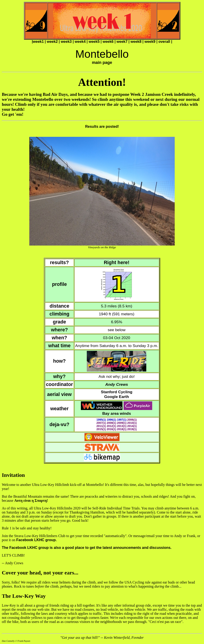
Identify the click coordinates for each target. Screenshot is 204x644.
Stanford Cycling (117, 392)
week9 (150, 42)
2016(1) (112, 429)
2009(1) (122, 423)
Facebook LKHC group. (37, 540)
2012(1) (112, 426)
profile (59, 284)
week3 (66, 42)
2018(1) (122, 429)
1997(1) (122, 420)
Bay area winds (117, 413)
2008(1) (112, 423)
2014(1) (132, 426)
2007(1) (101, 423)
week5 (94, 42)
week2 (52, 42)
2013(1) (122, 426)
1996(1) (112, 420)
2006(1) (132, 420)
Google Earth (117, 397)
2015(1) (101, 429)
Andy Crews (117, 384)
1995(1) (101, 420)
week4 (80, 42)
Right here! (117, 263)
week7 (122, 42)
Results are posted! (102, 127)
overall (164, 42)
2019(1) (132, 429)
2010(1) (132, 423)
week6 (108, 42)
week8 (136, 42)
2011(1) (101, 426)
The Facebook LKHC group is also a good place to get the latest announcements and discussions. (87, 548)
